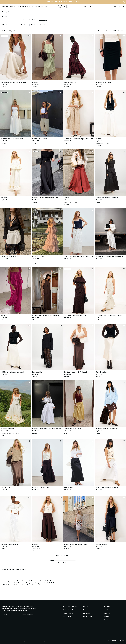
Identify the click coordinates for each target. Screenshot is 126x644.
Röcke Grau (47, 581)
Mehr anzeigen (43, 20)
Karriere (86, 610)
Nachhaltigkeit (88, 616)
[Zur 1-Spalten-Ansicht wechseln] (95, 31)
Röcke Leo (8, 583)
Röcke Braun (31, 581)
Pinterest (106, 616)
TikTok (106, 610)
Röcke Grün (54, 581)
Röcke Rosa (53, 583)
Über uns (86, 606)
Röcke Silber (18, 585)
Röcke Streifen (27, 585)
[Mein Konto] (115, 6)
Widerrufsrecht (68, 610)
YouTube (106, 620)
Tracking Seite (68, 616)
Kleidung (4, 12)
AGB (3, 641)
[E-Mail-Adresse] (11, 615)
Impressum (87, 613)
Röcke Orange (35, 583)
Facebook (107, 613)
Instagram (107, 606)
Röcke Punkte (44, 583)
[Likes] (119, 6)
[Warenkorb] (123, 6)
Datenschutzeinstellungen (40, 641)
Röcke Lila (15, 583)
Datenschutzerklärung (20, 641)
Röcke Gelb (39, 581)
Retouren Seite (68, 613)
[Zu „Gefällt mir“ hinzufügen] (29, 36)
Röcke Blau (14, 581)
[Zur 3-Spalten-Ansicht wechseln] (101, 31)
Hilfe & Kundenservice (70, 606)
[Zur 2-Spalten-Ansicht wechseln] (98, 31)
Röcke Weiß (36, 585)
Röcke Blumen (22, 581)
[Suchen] (98, 6)
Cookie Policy (29, 641)
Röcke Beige (6, 581)
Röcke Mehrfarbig (24, 583)
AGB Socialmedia (9, 641)
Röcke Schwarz (9, 585)
